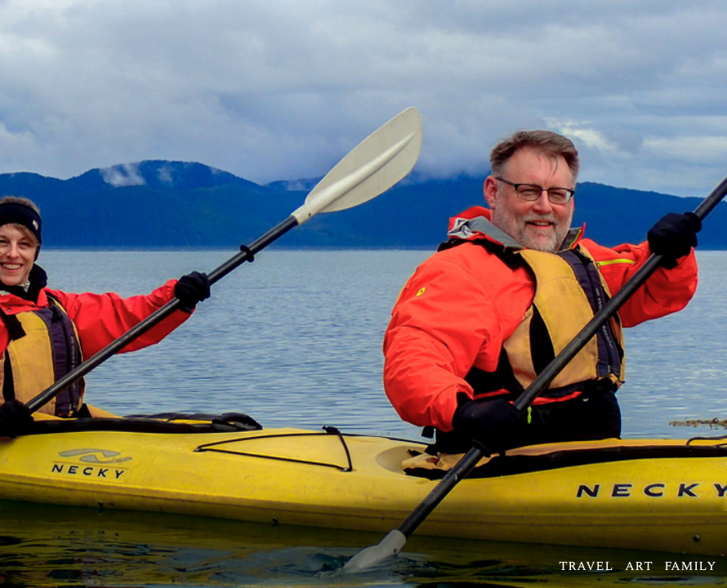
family (690, 566)
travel (586, 566)
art (639, 566)
